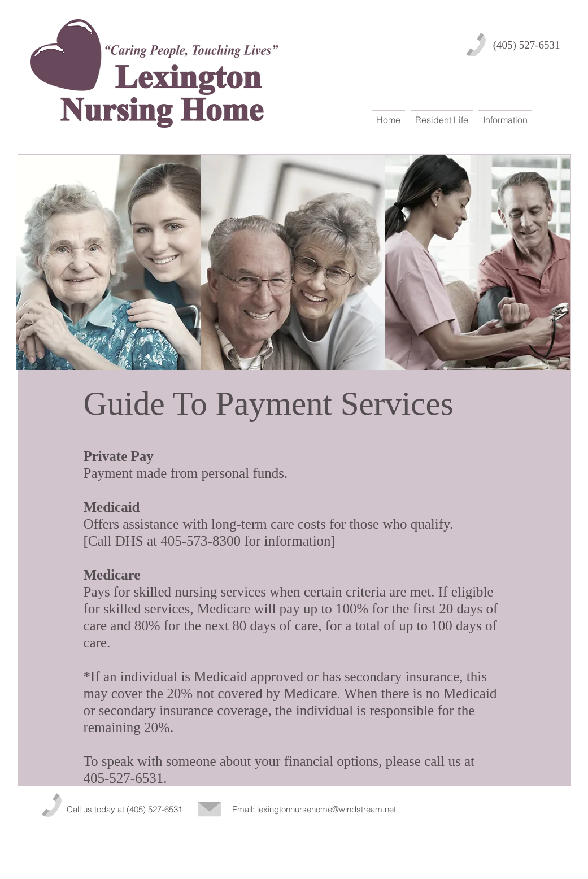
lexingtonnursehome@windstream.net (326, 809)
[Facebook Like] (485, 806)
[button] (442, 115)
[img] (109, 263)
